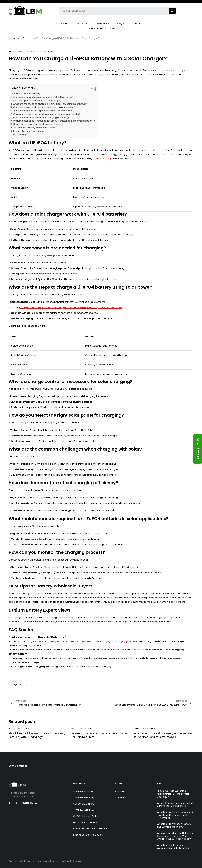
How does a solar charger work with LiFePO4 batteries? (43, 97)
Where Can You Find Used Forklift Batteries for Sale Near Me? (100, 735)
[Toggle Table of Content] (91, 89)
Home (12, 38)
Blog (160, 784)
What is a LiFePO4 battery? (27, 94)
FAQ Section (20, 134)
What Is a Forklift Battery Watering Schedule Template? (174, 847)
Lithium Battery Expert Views (29, 131)
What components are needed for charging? (38, 100)
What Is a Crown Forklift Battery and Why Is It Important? (174, 825)
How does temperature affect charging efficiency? (41, 117)
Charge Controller (30, 307)
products (50, 598)
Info (23, 38)
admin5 (25, 729)
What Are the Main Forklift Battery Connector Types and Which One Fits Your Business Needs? (175, 836)
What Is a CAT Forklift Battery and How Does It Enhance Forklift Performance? (164, 735)
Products (79, 784)
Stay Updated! (18, 766)
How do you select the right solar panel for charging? (42, 111)
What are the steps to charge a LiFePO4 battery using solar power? (50, 104)
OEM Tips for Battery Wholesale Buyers (34, 128)
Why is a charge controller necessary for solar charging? (44, 107)
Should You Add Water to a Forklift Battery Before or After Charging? (37, 735)
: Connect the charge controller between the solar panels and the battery (82, 307)
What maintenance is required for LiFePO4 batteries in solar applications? (54, 121)
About (119, 784)
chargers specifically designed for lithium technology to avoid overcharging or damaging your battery (83, 641)
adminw (47, 51)
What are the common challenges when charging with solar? (47, 114)
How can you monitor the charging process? (38, 124)
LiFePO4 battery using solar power (42, 255)
